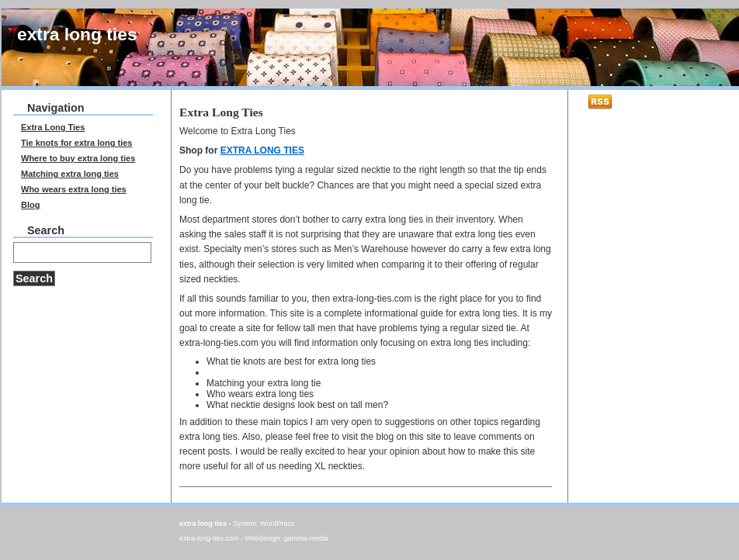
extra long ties (77, 34)
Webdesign (263, 538)
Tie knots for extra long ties (76, 143)
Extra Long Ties (53, 127)
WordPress (277, 524)
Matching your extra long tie (264, 383)
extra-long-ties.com (209, 538)
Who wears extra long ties (260, 394)
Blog (30, 205)
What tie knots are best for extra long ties (291, 361)
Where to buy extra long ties (78, 158)
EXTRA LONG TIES (262, 150)
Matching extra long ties (70, 174)
